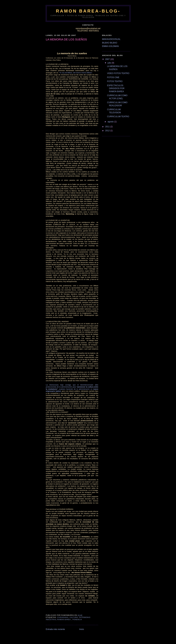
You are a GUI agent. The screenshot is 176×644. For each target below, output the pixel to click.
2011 (108, 127)
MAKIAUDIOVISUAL (111, 39)
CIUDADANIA (63, 617)
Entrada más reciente (55, 629)
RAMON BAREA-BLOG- (88, 11)
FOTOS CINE (113, 77)
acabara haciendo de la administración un (76, 389)
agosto (111, 122)
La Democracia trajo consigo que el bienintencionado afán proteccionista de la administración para (72, 386)
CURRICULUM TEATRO (118, 117)
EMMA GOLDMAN (110, 46)
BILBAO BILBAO (110, 43)
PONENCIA (77, 620)
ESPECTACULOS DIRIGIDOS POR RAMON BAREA (116, 88)
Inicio (82, 629)
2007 (108, 59)
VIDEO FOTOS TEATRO (118, 73)
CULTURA (74, 617)
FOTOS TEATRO (115, 81)
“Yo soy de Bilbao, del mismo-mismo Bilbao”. (76, 73)
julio (110, 63)
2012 (108, 131)
